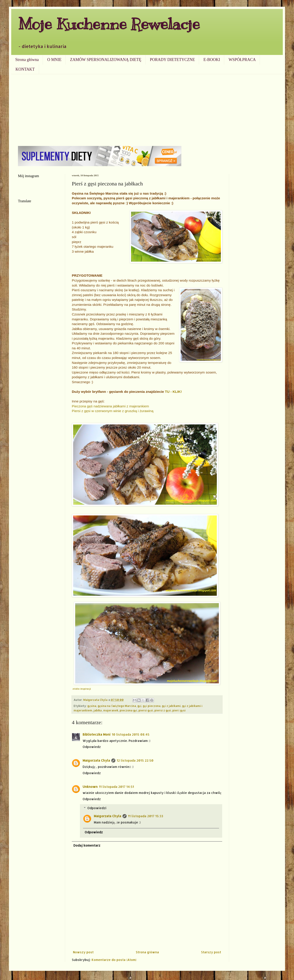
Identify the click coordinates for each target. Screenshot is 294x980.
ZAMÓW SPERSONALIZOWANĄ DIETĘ (106, 60)
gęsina (92, 706)
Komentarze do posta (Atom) (114, 960)
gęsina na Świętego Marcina (117, 706)
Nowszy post (83, 952)
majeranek (111, 710)
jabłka (98, 710)
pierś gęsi (179, 710)
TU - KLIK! (173, 392)
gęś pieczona (152, 706)
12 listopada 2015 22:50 (135, 760)
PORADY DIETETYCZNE (172, 60)
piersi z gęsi (163, 710)
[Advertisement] (147, 108)
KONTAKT (25, 69)
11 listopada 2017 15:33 (146, 816)
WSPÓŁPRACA (242, 60)
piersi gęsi (146, 710)
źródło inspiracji (82, 689)
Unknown (90, 787)
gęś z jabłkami (171, 706)
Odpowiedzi (97, 808)
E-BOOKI (212, 60)
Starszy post (211, 952)
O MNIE (54, 60)
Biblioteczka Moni (97, 734)
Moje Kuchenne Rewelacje (109, 24)
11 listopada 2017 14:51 (116, 787)
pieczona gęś (128, 710)
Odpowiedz (92, 747)
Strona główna (27, 60)
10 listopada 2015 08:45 (131, 734)
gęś (139, 706)
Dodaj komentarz (87, 845)
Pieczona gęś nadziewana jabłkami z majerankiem (110, 406)
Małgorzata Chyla (96, 760)
